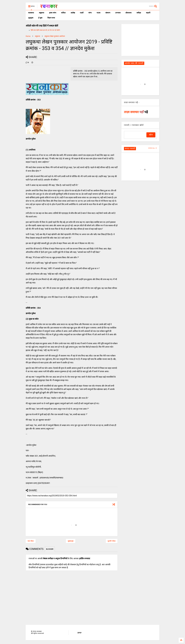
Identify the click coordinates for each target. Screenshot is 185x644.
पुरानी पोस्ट (112, 541)
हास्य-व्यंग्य (53, 13)
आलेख (73, 13)
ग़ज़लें (82, 13)
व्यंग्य (90, 13)
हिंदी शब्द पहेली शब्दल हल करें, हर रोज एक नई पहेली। (45, 30)
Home (28, 36)
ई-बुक (40, 18)
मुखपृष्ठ (79, 633)
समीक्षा (139, 13)
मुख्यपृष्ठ (71, 541)
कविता (63, 13)
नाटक (98, 13)
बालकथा (31, 13)
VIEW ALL (152, 148)
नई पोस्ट (31, 541)
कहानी (148, 13)
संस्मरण (108, 13)
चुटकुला (31, 18)
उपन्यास (118, 13)
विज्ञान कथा (51, 18)
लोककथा (129, 13)
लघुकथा (42, 13)
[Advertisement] (140, 40)
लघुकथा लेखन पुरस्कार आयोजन (55, 36)
